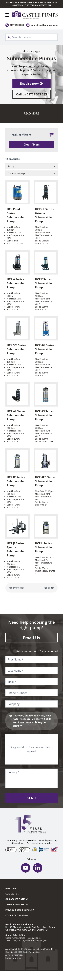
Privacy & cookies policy (20, 910)
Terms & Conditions (17, 905)
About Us (11, 888)
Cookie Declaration (17, 915)
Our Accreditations (17, 899)
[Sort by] (32, 166)
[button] (7, 15)
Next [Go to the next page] (49, 588)
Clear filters (32, 145)
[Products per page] (32, 173)
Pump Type (34, 51)
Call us (32, 94)
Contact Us (12, 894)
